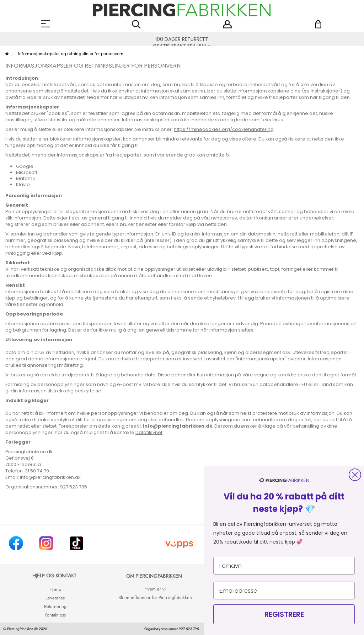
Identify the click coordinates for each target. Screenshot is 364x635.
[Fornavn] (284, 566)
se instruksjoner (322, 91)
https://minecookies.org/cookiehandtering (224, 129)
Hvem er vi (155, 589)
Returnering (55, 606)
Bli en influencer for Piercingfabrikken (155, 597)
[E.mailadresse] (284, 591)
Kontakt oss (55, 615)
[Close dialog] (355, 475)
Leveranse (55, 598)
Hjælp (55, 589)
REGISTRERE (284, 614)
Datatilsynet (149, 432)
